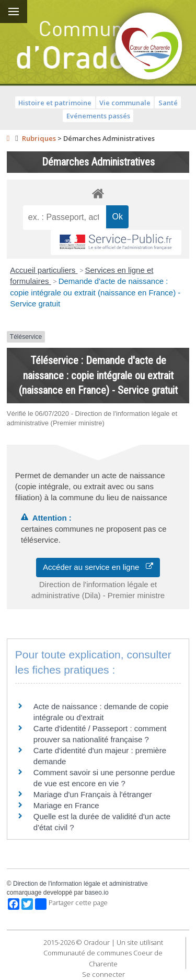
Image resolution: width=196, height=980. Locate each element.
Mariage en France (66, 805)
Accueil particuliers (44, 270)
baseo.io (96, 893)
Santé (168, 103)
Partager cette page (71, 904)
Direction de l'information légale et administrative (80, 884)
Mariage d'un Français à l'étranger (93, 794)
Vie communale (125, 103)
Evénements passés (98, 116)
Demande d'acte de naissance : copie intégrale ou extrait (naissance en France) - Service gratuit (95, 292)
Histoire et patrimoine (55, 103)
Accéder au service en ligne (98, 567)
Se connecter (103, 974)
